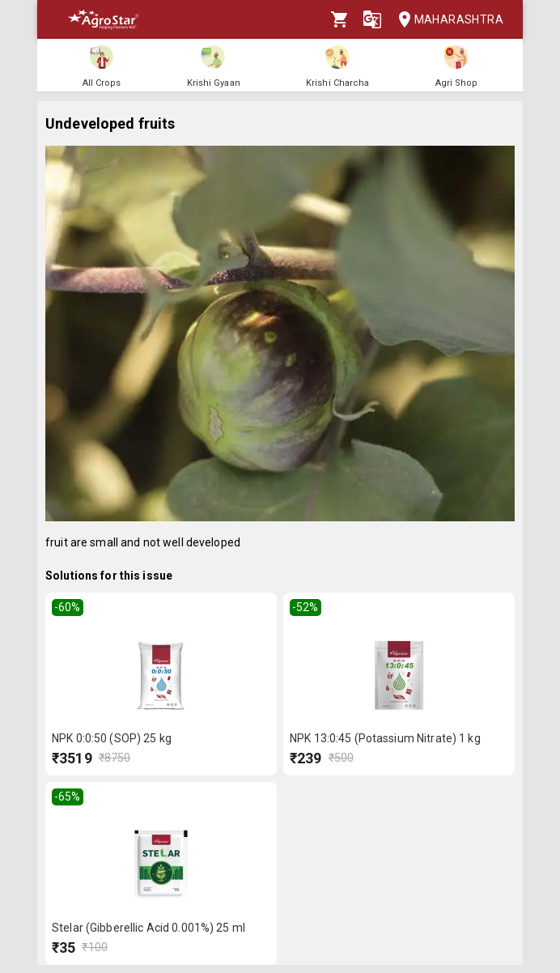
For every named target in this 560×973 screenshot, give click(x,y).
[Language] (372, 19)
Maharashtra (446, 20)
